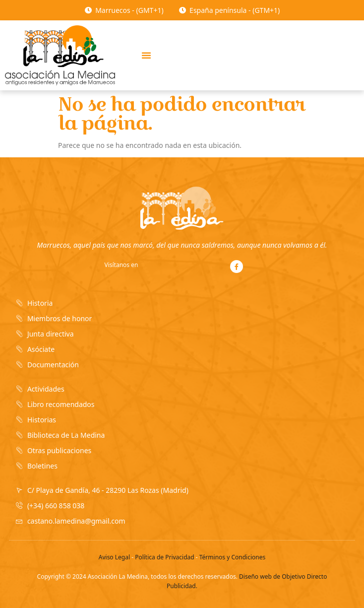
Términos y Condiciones (232, 557)
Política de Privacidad (165, 557)
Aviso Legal (114, 557)
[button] (146, 55)
